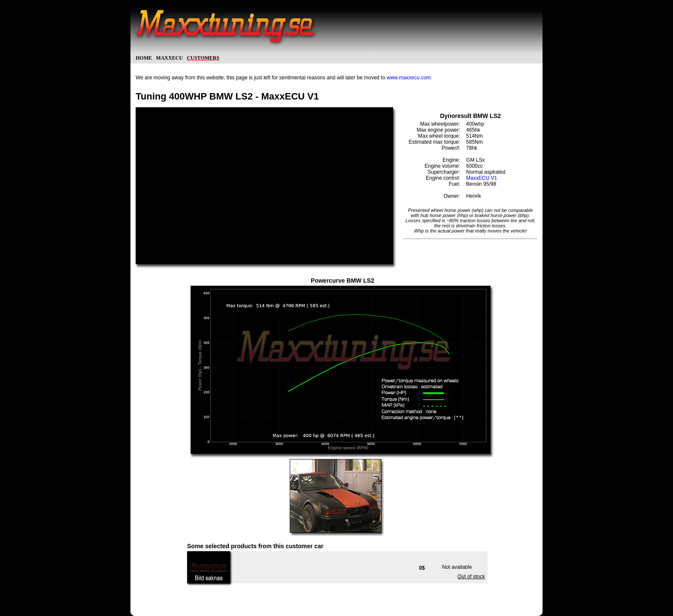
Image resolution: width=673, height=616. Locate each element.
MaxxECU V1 (482, 178)
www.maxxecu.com (409, 78)
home (144, 57)
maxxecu (169, 57)
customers (203, 57)
